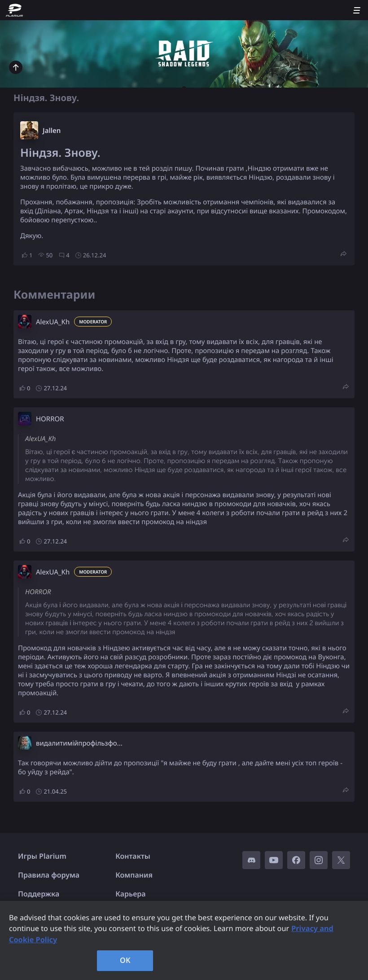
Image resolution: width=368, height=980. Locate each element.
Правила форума (49, 875)
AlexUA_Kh (53, 322)
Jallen (52, 131)
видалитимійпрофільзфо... (79, 743)
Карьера (130, 894)
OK (125, 960)
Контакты (133, 856)
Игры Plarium (42, 856)
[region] (184, 940)
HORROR (50, 419)
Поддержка (39, 894)
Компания (134, 875)
